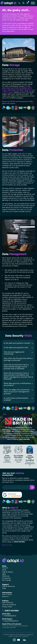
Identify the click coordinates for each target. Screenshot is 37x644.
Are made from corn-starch (18, 461)
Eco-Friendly (7, 580)
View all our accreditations (30, 464)
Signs (4, 574)
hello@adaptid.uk (9, 616)
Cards (4, 570)
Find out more (7, 545)
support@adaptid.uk (10, 621)
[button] (32, 487)
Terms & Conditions (9, 605)
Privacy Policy (7, 607)
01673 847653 (24, 439)
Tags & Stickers (8, 572)
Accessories (6, 578)
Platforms (6, 576)
